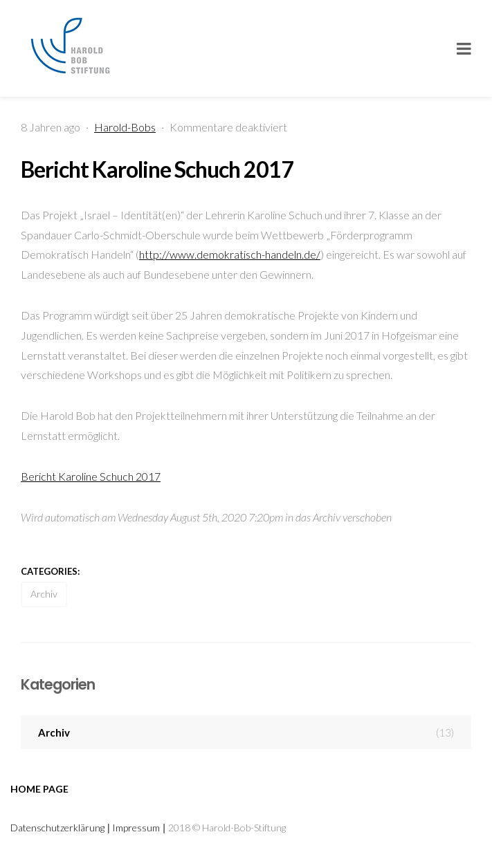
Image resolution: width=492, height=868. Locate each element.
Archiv (44, 594)
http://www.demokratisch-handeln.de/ (230, 254)
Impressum (136, 828)
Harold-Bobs (125, 127)
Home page (39, 789)
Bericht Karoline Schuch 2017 (157, 169)
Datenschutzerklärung (57, 828)
